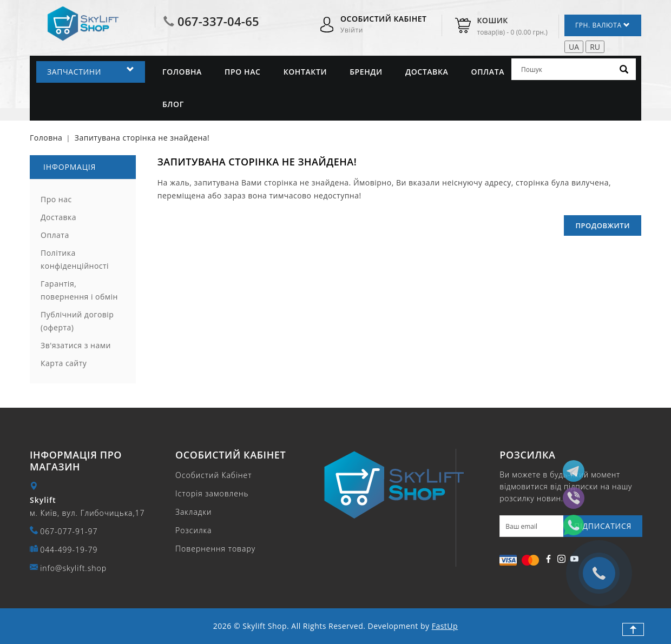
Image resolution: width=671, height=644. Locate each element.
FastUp (445, 626)
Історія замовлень (212, 493)
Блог (173, 104)
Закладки (193, 512)
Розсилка (193, 530)
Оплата (488, 72)
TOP (633, 629)
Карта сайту (64, 363)
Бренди (366, 72)
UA (574, 47)
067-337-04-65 (218, 21)
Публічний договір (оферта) (77, 321)
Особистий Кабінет (213, 475)
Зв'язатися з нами (76, 345)
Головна (182, 72)
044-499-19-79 (69, 550)
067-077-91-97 (69, 531)
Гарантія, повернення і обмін (79, 290)
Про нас (242, 72)
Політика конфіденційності (75, 259)
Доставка (427, 72)
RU (595, 47)
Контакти (305, 72)
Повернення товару (215, 549)
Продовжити (603, 225)
